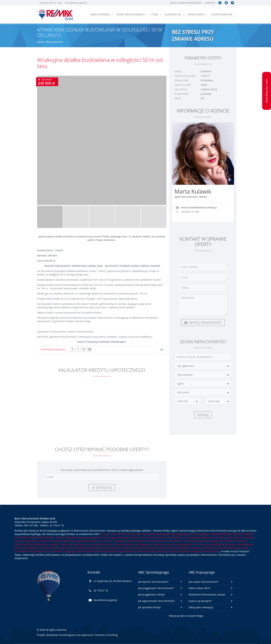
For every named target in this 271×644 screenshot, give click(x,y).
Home (40, 42)
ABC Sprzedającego (177, 534)
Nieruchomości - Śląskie (161, 537)
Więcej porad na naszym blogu (186, 616)
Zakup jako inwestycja (201, 607)
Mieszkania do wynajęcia (212, 537)
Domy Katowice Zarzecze (120, 544)
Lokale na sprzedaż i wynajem (184, 551)
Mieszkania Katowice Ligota (113, 548)
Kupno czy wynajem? (200, 601)
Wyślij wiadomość (203, 323)
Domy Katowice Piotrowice (209, 544)
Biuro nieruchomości (132, 14)
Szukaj (203, 415)
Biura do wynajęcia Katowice (112, 537)
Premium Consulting (106, 635)
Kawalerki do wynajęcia (64, 551)
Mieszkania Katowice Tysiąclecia (184, 548)
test (102, 544)
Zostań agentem (222, 14)
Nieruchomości (102, 14)
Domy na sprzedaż (186, 537)
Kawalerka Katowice (85, 541)
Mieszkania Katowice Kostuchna (221, 548)
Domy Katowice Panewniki (150, 544)
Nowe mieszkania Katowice (140, 541)
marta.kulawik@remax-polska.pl (199, 207)
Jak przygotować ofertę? (151, 594)
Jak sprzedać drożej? (149, 607)
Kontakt (210, 3)
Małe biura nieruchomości (152, 551)
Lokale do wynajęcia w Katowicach (34, 541)
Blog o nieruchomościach (186, 3)
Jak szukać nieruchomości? (204, 582)
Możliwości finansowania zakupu (207, 594)
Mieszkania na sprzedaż (240, 537)
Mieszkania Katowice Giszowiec (43, 548)
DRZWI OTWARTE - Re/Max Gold (53, 537)
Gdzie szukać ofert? (200, 588)
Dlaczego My (174, 14)
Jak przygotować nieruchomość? (156, 588)
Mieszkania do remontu (92, 551)
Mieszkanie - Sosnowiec (86, 544)
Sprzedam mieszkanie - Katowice (175, 541)
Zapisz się (102, 488)
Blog (162, 534)
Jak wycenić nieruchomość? (153, 582)
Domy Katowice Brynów (179, 544)
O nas (156, 14)
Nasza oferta (198, 14)
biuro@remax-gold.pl (76, 3)
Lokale (46, 551)
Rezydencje (201, 541)
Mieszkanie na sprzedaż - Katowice (52, 544)
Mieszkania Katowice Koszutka (79, 548)
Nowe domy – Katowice (110, 541)
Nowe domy (129, 551)
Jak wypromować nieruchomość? (156, 601)
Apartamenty (114, 551)
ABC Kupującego (198, 534)
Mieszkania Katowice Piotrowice (147, 548)
